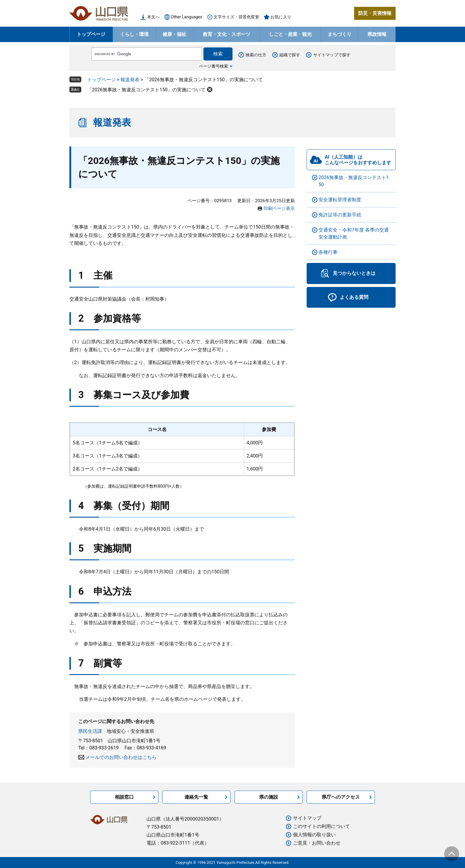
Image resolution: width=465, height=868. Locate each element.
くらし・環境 (134, 34)
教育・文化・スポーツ (227, 34)
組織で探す (290, 55)
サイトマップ (307, 818)
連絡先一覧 (196, 797)
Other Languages (187, 17)
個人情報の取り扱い (314, 835)
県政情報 (377, 34)
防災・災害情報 (375, 13)
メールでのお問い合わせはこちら (121, 757)
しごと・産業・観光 (290, 34)
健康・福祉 (174, 34)
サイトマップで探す (332, 55)
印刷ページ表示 (279, 208)
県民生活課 (90, 731)
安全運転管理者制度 (340, 200)
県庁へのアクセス (341, 797)
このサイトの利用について (321, 826)
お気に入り (281, 17)
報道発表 (130, 80)
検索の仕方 (256, 55)
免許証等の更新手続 (340, 215)
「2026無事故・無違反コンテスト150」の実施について (146, 90)
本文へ (153, 17)
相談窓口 (124, 797)
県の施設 (269, 797)
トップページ (91, 34)
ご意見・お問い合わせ (317, 843)
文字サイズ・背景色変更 (236, 17)
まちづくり (340, 34)
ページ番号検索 (214, 66)
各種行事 (328, 252)
